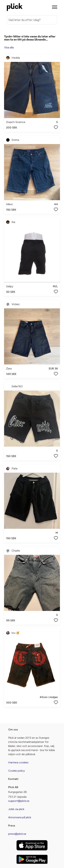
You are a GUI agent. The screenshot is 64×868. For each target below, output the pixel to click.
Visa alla (9, 47)
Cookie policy (16, 771)
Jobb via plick (16, 809)
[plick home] (15, 7)
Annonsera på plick (20, 817)
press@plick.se (17, 834)
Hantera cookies (18, 762)
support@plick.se (19, 801)
